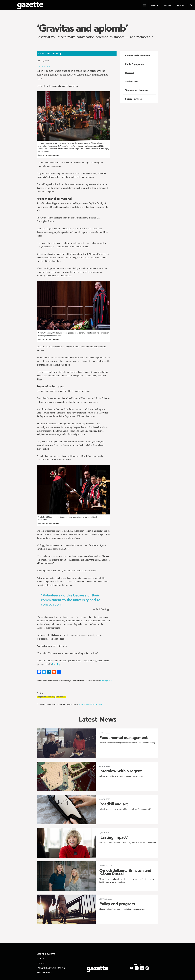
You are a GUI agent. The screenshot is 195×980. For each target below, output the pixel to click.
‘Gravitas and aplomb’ (82, 28)
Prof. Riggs (57, 664)
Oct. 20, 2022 (43, 61)
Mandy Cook (45, 67)
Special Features (133, 99)
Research (130, 73)
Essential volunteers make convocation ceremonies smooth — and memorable (95, 37)
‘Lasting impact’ (114, 837)
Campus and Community (46, 697)
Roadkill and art (114, 804)
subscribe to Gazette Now (91, 705)
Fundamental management (123, 738)
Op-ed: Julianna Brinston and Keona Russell (125, 872)
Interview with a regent (121, 771)
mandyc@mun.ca (106, 681)
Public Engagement (135, 64)
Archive (40, 959)
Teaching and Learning (136, 90)
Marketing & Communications (51, 968)
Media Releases (44, 973)
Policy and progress (117, 904)
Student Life (131, 81)
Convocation (61, 697)
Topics (40, 693)
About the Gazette (46, 954)
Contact (41, 963)
